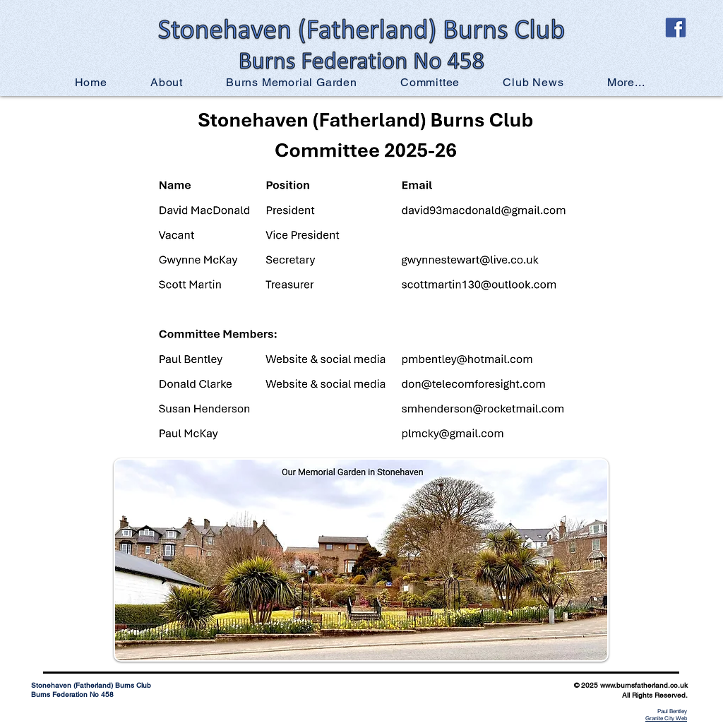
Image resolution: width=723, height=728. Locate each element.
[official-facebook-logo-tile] (676, 28)
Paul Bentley (672, 711)
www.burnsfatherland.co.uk (644, 685)
